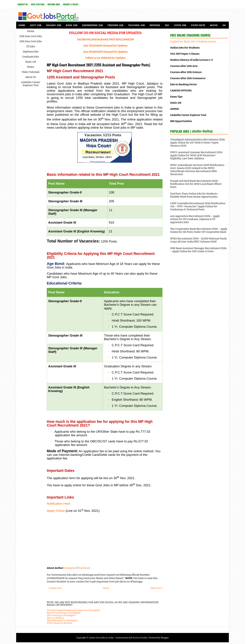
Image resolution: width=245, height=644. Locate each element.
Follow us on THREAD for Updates (105, 58)
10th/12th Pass (38, 4)
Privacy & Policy (71, 4)
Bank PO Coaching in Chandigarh (64, 613)
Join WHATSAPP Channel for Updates (105, 52)
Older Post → (157, 588)
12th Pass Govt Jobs (31, 41)
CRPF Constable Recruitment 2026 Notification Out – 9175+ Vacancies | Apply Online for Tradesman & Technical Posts (198, 206)
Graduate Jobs (31, 57)
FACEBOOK (84, 39)
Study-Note (198, 25)
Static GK (31, 62)
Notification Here (59, 504)
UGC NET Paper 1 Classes (185, 54)
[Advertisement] (105, 539)
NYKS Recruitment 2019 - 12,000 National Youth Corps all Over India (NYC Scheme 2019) (198, 240)
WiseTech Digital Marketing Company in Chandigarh (73, 610)
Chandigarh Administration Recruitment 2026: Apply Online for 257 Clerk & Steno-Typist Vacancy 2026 (198, 143)
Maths (214, 25)
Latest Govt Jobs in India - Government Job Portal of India (118, 638)
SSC (167, 25)
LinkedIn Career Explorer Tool (31, 84)
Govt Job (36, 25)
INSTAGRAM (100, 39)
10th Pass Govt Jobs (31, 36)
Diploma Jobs (54, 4)
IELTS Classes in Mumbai (59, 623)
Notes (31, 67)
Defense (155, 25)
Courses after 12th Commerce (188, 78)
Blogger (165, 638)
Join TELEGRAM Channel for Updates (105, 46)
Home (22, 25)
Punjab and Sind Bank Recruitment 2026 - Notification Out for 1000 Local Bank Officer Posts (196, 184)
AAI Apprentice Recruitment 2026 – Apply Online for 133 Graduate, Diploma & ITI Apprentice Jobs (195, 219)
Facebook (85, 568)
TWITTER (114, 39)
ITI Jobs (31, 46)
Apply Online (56, 511)
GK (224, 25)
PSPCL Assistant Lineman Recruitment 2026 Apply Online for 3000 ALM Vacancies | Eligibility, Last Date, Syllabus (196, 155)
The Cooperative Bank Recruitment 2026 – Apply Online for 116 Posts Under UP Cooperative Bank (199, 230)
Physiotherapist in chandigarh (62, 620)
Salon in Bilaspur (55, 618)
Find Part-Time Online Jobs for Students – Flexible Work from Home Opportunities (195, 195)
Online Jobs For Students (185, 48)
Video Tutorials (31, 72)
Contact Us (23, 4)
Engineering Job (92, 25)
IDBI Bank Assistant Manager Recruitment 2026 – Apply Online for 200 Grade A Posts (198, 250)
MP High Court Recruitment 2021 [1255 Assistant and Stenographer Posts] (98, 65)
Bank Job (72, 25)
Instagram (70, 568)
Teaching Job (136, 25)
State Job (180, 25)
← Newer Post (55, 588)
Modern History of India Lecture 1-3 (191, 60)
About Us (31, 77)
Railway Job (54, 25)
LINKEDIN (128, 39)
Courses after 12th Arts (184, 66)
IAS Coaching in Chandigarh (61, 615)
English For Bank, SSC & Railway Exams (193, 42)
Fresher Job (116, 25)
